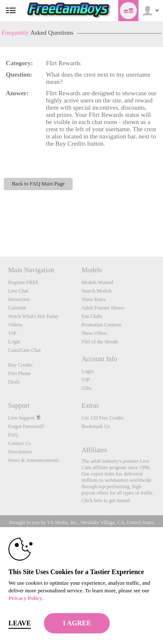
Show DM (0, 225)
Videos (15, 325)
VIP (12, 333)
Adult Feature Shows (103, 308)
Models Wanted (97, 282)
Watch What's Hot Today (33, 316)
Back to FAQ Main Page (38, 184)
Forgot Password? (26, 426)
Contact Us (19, 443)
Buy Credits (20, 365)
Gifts (87, 388)
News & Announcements (33, 460)
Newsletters (20, 452)
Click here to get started (106, 500)
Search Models (97, 291)
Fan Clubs (92, 316)
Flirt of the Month (100, 342)
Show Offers (94, 333)
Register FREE (23, 282)
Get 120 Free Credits (103, 418)
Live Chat (18, 291)
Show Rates (94, 299)
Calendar (17, 308)
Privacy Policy (25, 598)
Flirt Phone (19, 373)
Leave (20, 623)
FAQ (13, 435)
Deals (14, 382)
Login (14, 342)
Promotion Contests (102, 325)
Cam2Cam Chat (24, 350)
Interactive (19, 299)
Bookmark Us (96, 426)
